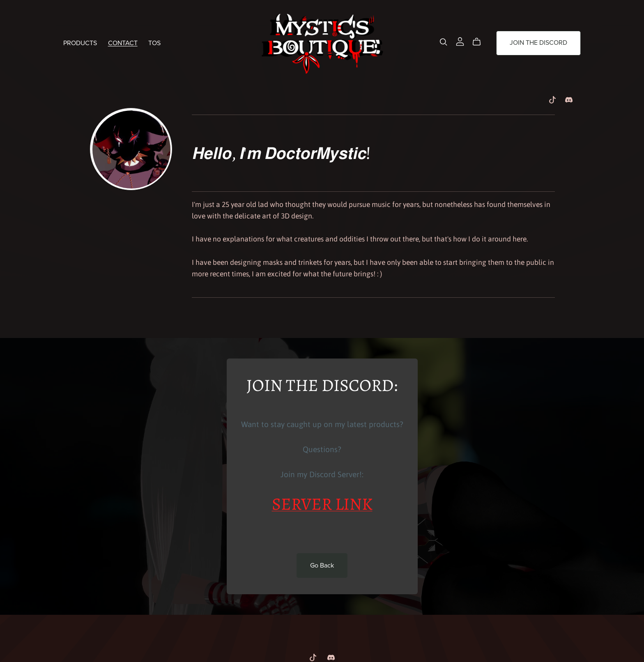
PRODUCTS (80, 43)
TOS (154, 43)
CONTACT (123, 43)
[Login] (460, 40)
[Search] (444, 42)
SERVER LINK (322, 505)
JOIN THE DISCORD (538, 43)
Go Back (322, 565)
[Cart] (480, 42)
